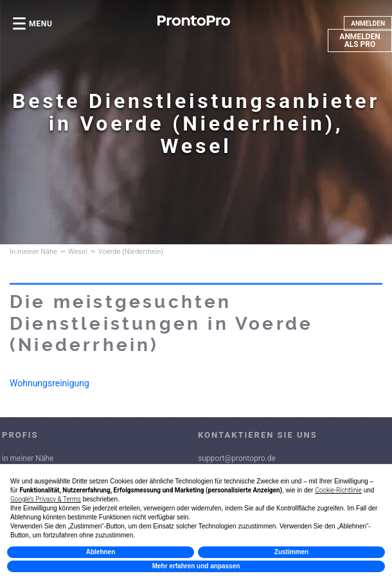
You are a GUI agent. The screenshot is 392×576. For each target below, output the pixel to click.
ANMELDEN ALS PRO (360, 40)
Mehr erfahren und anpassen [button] (196, 566)
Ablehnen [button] (101, 552)
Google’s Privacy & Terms (46, 499)
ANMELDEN (368, 23)
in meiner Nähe (28, 458)
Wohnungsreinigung (49, 383)
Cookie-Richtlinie (338, 490)
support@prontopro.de (237, 458)
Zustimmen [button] (291, 552)
